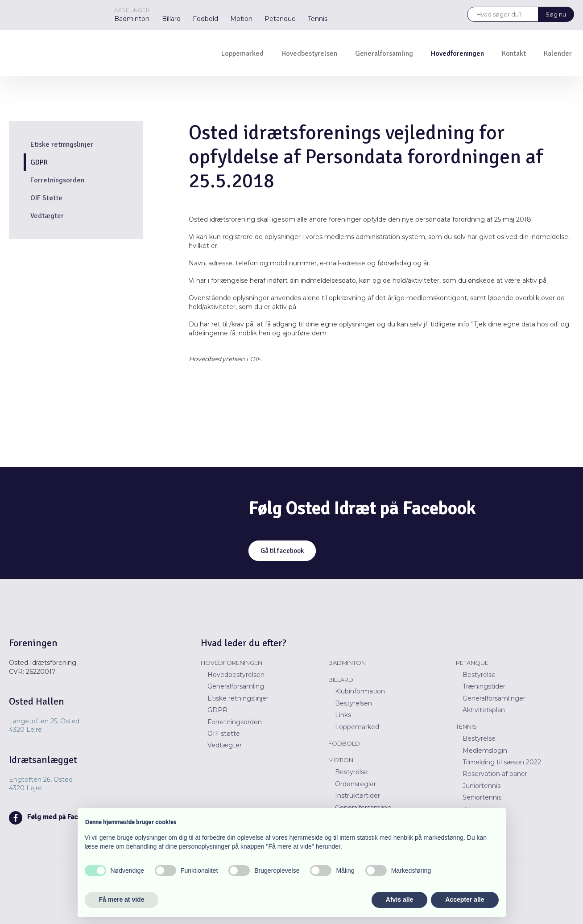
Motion (241, 19)
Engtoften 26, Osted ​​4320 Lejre (41, 784)
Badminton (132, 19)
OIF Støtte (46, 198)
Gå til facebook (282, 551)
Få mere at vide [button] (122, 899)
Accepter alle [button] (465, 899)
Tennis (318, 19)
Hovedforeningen (457, 54)
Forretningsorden (57, 180)
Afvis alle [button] (399, 899)
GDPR (39, 162)
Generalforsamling (384, 54)
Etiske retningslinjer (62, 144)
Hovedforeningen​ (232, 663)
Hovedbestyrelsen (309, 54)
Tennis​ (466, 726)
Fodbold (205, 19)
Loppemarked (242, 54)
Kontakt (514, 54)
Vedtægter (47, 216)
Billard (171, 19)
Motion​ (341, 760)
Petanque (280, 19)
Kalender (558, 54)
